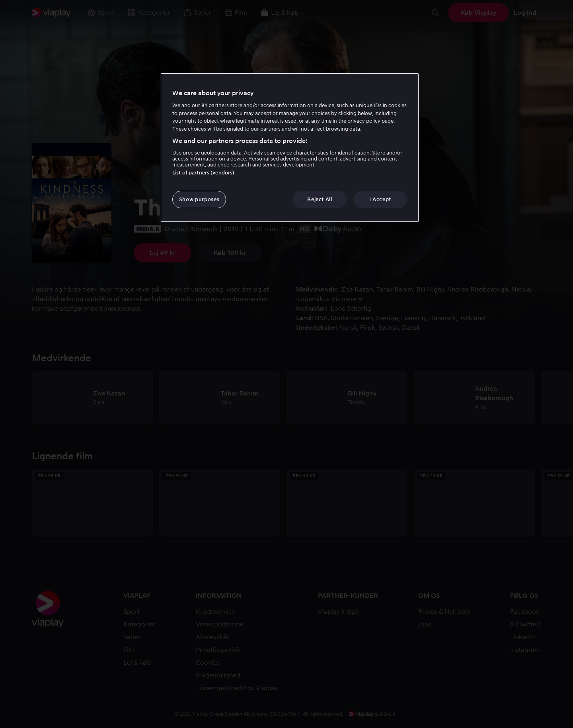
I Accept (380, 199)
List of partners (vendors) (203, 173)
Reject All (320, 199)
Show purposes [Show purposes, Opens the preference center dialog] (199, 199)
